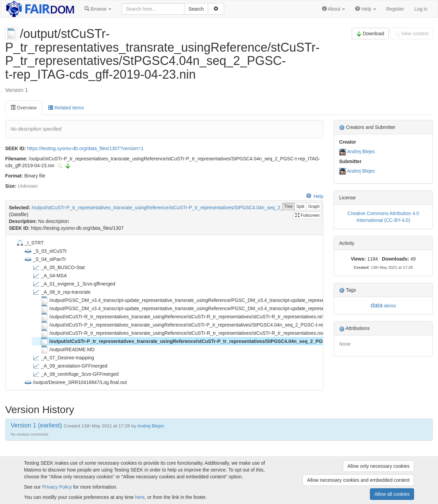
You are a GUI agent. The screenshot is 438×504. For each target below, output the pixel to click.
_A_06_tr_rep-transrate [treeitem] (61, 292)
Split (300, 207)
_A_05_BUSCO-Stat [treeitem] (59, 267)
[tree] (164, 313)
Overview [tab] (24, 108)
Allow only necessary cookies (378, 466)
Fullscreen (307, 215)
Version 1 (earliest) (36, 425)
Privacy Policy (57, 487)
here (140, 497)
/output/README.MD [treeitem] (67, 349)
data (377, 305)
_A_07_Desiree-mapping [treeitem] (63, 358)
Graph (314, 207)
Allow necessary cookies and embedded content (358, 480)
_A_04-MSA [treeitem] (49, 276)
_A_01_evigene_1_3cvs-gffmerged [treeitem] (74, 284)
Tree (288, 207)
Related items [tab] (66, 108)
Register (395, 9)
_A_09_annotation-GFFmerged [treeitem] (70, 366)
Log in (421, 9)
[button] (98, 9)
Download (370, 34)
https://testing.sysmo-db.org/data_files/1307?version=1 (86, 148)
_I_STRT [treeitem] (30, 243)
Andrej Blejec (361, 151)
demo (390, 306)
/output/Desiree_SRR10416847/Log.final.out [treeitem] (75, 382)
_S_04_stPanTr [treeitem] (45, 259)
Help (315, 196)
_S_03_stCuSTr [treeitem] (45, 251)
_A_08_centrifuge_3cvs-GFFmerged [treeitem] (75, 374)
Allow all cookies (392, 494)
